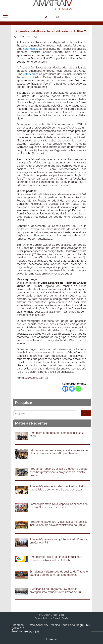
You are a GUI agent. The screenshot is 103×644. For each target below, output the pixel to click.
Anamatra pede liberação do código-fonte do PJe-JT (51, 31)
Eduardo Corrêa (61, 618)
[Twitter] (72, 389)
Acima (52, 639)
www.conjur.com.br (37, 378)
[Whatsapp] (78, 389)
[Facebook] (65, 389)
